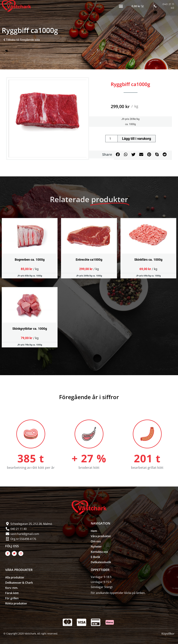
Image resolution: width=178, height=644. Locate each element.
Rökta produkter (16, 603)
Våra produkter (101, 536)
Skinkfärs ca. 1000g (148, 260)
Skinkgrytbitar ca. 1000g (30, 329)
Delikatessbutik (101, 562)
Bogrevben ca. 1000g (30, 260)
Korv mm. (12, 588)
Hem (94, 531)
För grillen (12, 598)
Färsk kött (12, 593)
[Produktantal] (111, 139)
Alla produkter (15, 577)
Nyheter (96, 547)
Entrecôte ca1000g (89, 260)
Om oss (96, 541)
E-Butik (95, 557)
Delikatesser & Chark (19, 583)
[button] (121, 6)
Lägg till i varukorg (137, 139)
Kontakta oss (99, 552)
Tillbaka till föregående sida (22, 40)
